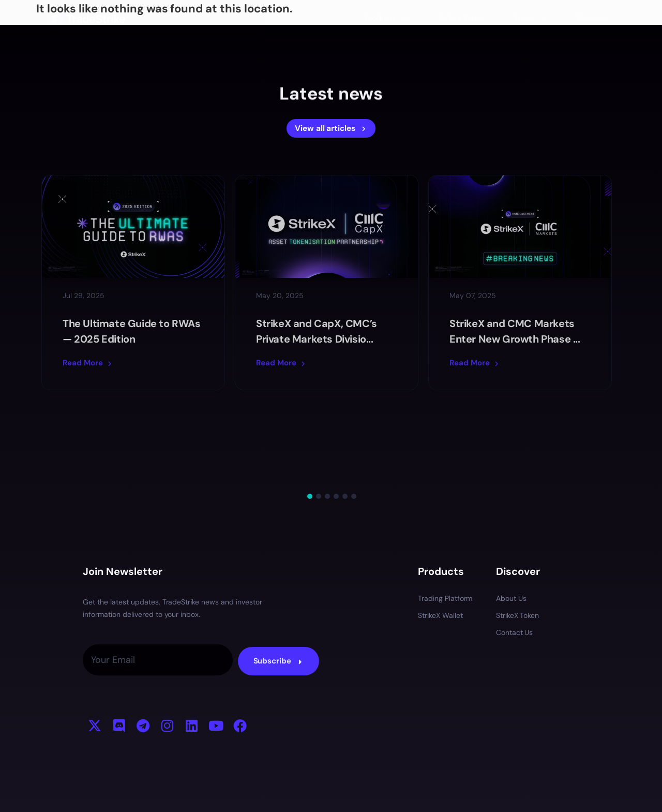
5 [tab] (345, 417)
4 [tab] (336, 417)
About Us (511, 519)
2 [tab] (319, 417)
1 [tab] (310, 417)
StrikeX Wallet (440, 536)
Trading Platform (445, 519)
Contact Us (515, 553)
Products (387, 18)
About (530, 18)
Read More (88, 363)
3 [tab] (327, 417)
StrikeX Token (461, 18)
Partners (591, 18)
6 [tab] (354, 417)
